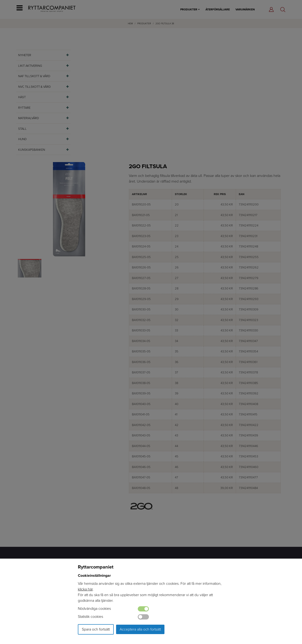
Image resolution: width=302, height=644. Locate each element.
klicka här (85, 589)
